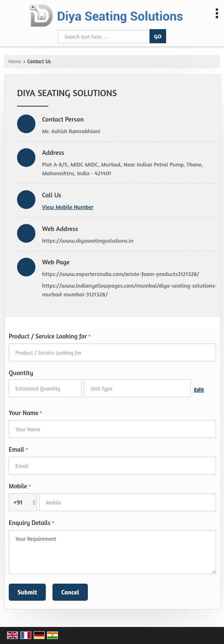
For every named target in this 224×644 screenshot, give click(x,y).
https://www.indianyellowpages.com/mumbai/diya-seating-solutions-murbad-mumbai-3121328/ (129, 290)
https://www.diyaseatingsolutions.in (88, 240)
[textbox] (137, 388)
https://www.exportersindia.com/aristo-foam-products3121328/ (121, 274)
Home (15, 61)
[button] (68, 207)
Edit (199, 389)
